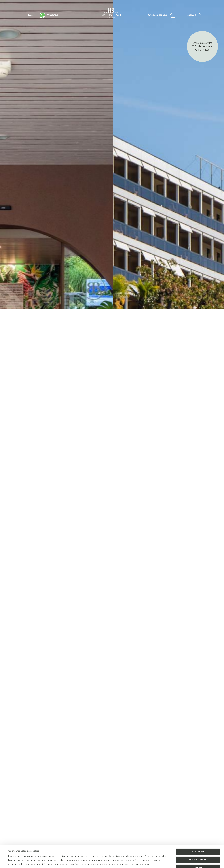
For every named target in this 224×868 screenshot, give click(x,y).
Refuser (198, 848)
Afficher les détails (131, 862)
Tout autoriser (198, 832)
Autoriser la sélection (198, 840)
